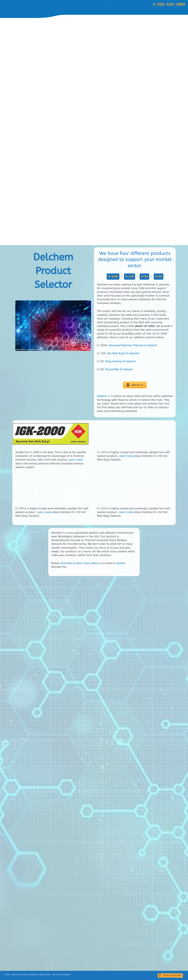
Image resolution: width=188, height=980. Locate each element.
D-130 (130, 277)
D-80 (159, 277)
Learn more (76, 460)
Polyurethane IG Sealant (120, 361)
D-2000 (113, 277)
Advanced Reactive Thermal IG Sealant (133, 345)
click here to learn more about (79, 958)
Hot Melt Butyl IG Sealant (123, 353)
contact (121, 958)
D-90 (144, 277)
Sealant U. (104, 396)
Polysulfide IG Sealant (119, 369)
